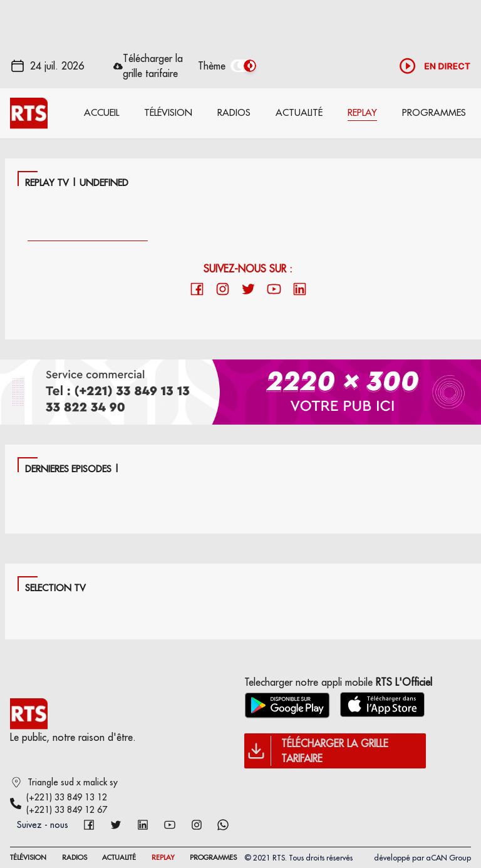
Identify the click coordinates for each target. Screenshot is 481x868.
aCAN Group (448, 858)
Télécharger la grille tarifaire (153, 66)
